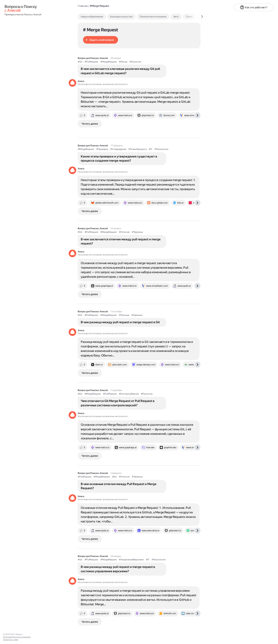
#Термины (137, 232)
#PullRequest (91, 62)
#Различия (135, 62)
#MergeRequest (109, 62)
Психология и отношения (153, 17)
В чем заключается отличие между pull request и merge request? (121, 241)
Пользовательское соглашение (17, 637)
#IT (151, 149)
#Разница (124, 315)
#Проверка (102, 149)
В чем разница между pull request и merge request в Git (120, 322)
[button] (101, 40)
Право (189, 17)
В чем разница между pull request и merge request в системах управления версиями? (118, 569)
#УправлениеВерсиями (131, 560)
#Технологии (161, 149)
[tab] (100, 17)
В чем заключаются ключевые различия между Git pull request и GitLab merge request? (120, 71)
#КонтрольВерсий (129, 394)
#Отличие (124, 232)
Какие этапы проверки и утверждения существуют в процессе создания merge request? (119, 158)
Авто (176, 17)
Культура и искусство (121, 17)
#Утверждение (118, 149)
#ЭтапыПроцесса (137, 149)
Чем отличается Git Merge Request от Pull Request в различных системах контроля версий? (118, 403)
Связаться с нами (11, 640)
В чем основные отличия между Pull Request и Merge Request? (119, 486)
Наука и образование (92, 17)
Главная (83, 6)
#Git (80, 62)
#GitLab (123, 62)
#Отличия (124, 477)
